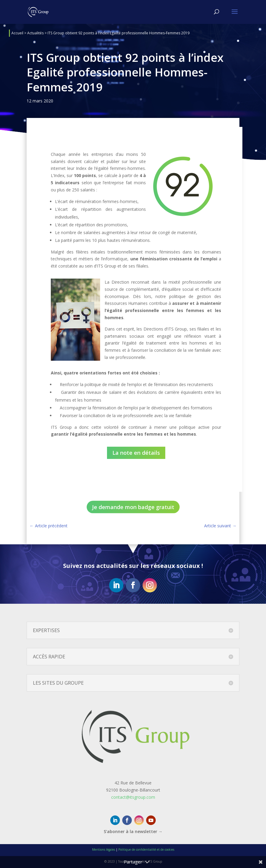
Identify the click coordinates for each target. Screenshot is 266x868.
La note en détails (136, 453)
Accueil (17, 33)
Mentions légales (104, 849)
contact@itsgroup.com (133, 797)
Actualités (35, 33)
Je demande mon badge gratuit (133, 507)
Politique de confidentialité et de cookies (146, 849)
